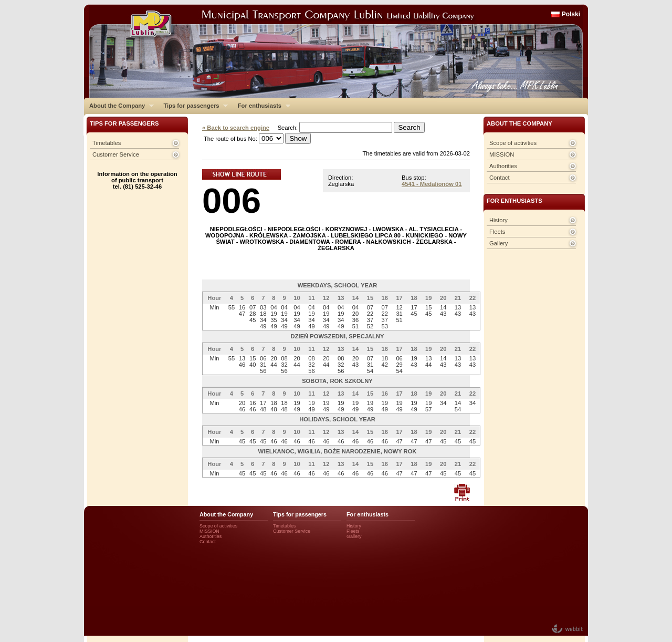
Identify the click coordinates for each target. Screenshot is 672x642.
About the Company (119, 106)
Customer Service (116, 154)
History (498, 220)
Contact (500, 178)
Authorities (503, 166)
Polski (571, 14)
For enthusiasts (261, 106)
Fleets (497, 232)
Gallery (498, 243)
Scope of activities (513, 143)
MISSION (502, 154)
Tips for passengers (193, 106)
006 (232, 200)
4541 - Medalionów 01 (432, 184)
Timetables (107, 143)
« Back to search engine (236, 128)
